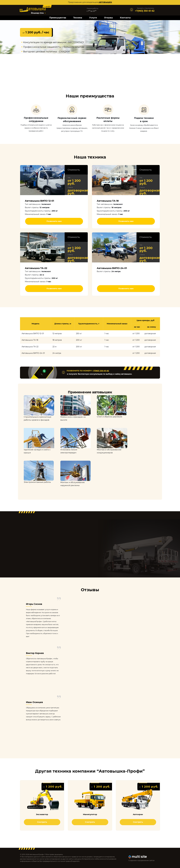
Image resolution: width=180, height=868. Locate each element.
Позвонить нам (54, 221)
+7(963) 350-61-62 (101, 371)
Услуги (93, 18)
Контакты (125, 18)
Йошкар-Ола (37, 13)
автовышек (105, 2)
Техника (78, 18)
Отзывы (108, 18)
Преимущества (58, 18)
